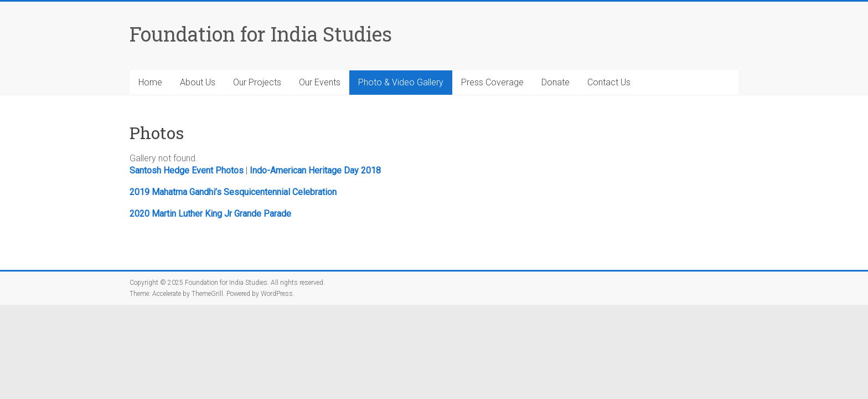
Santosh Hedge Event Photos (187, 170)
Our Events (320, 82)
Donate (556, 82)
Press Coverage (492, 82)
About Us (198, 82)
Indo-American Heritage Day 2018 (315, 170)
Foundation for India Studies (261, 34)
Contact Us (609, 82)
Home (150, 82)
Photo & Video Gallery (401, 82)
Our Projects (257, 82)
